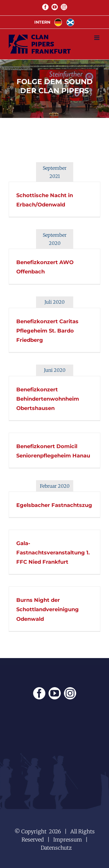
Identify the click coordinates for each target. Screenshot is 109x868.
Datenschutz (56, 848)
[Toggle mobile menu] (97, 38)
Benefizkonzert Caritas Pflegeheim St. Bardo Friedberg (47, 331)
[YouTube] (55, 693)
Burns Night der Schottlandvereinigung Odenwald (48, 609)
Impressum (68, 840)
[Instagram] (70, 693)
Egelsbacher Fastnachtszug (54, 505)
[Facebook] (39, 693)
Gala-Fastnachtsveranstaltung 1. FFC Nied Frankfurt (53, 553)
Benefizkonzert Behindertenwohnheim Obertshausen (48, 399)
